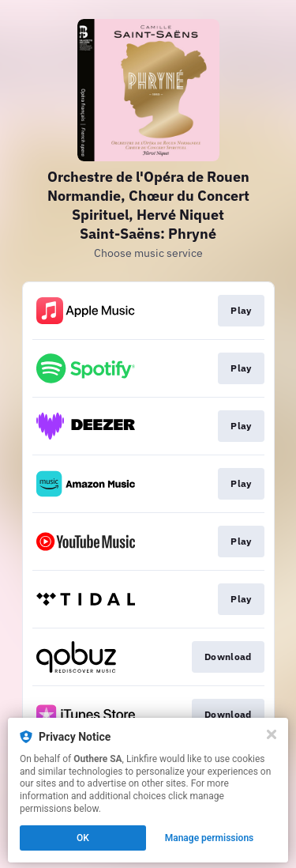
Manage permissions (210, 838)
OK (83, 838)
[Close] (272, 734)
